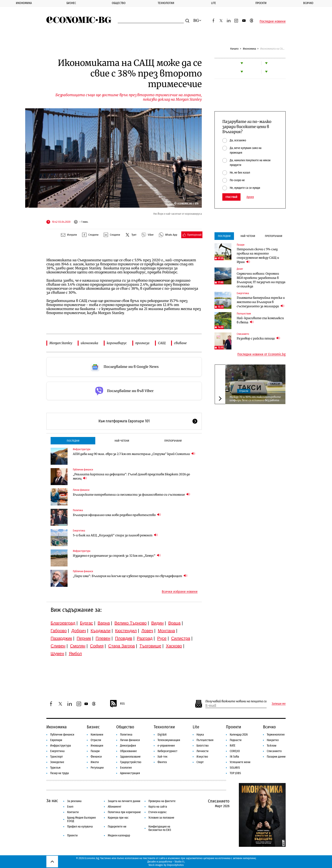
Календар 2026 (239, 735)
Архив (250, 197)
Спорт (200, 762)
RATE (233, 746)
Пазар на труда (59, 773)
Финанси (96, 757)
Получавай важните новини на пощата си (236, 701)
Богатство (203, 746)
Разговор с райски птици (258, 338)
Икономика (24, 3)
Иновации (97, 746)
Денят (240, 269)
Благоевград (63, 623)
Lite (214, 3)
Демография (128, 746)
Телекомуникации (169, 740)
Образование (128, 751)
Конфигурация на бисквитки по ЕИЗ (160, 828)
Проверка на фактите (162, 801)
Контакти (73, 812)
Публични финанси (83, 470)
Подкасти (236, 740)
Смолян (78, 646)
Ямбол (75, 654)
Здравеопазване (130, 757)
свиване (180, 343)
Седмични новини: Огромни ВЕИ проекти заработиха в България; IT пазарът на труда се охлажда (261, 280)
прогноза (142, 343)
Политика (78, 510)
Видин (157, 623)
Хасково (174, 646)
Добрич (79, 631)
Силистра (181, 638)
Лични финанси (81, 490)
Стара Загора (122, 646)
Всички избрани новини (180, 592)
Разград (145, 638)
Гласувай (231, 197)
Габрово (59, 631)
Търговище (150, 646)
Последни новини (273, 21)
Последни (73, 441)
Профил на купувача (80, 827)
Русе (162, 638)
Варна (104, 623)
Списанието (243, 334)
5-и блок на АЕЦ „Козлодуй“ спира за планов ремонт (115, 535)
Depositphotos (175, 865)
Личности (203, 751)
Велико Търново (131, 623)
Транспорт (57, 757)
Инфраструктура (82, 449)
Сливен (58, 646)
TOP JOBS (235, 773)
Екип (70, 807)
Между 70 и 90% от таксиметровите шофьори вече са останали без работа (255, 399)
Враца (174, 623)
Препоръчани (173, 441)
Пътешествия (244, 314)
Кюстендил (126, 631)
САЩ (162, 343)
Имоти (95, 762)
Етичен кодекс (158, 812)
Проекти (261, 3)
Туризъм (55, 768)
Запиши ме (279, 704)
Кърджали (101, 631)
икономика (89, 343)
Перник (84, 638)
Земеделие (57, 762)
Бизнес (71, 3)
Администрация (130, 773)
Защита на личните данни (124, 801)
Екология (126, 768)
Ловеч (147, 631)
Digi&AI (162, 735)
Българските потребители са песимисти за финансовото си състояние (131, 495)
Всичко (308, 3)
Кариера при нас (118, 818)
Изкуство (202, 757)
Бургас (87, 623)
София (97, 646)
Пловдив (124, 638)
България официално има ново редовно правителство (117, 515)
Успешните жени (240, 762)
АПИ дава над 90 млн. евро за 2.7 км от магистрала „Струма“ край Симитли (134, 454)
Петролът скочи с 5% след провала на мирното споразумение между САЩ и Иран (258, 256)
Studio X (179, 862)
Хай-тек (163, 757)
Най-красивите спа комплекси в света (260, 320)
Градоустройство (131, 762)
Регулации (97, 768)
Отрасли (244, 391)
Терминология (276, 735)
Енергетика (79, 531)
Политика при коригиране (124, 812)
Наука (200, 735)
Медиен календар (119, 835)
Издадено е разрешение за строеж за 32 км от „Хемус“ (117, 556)
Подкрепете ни (117, 827)
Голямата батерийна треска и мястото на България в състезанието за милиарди (261, 302)
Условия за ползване (161, 818)
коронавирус (117, 343)
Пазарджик (61, 638)
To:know (272, 746)
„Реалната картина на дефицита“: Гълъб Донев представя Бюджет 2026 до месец (131, 476)
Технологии (166, 3)
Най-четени (122, 441)
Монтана (166, 631)
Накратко (273, 740)
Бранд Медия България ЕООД (81, 819)
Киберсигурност (167, 751)
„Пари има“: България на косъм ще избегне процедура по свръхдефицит (130, 576)
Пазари (241, 245)
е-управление (166, 746)
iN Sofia (234, 757)
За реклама (74, 801)
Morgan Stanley (61, 343)
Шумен (57, 654)
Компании (97, 735)
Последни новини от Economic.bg (261, 354)
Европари (56, 740)
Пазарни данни (276, 757)
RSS (117, 704)
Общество (119, 3)
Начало (234, 49)
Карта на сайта (158, 807)
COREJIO (235, 751)
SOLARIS (235, 768)
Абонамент (115, 807)
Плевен (103, 638)
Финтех (162, 762)
